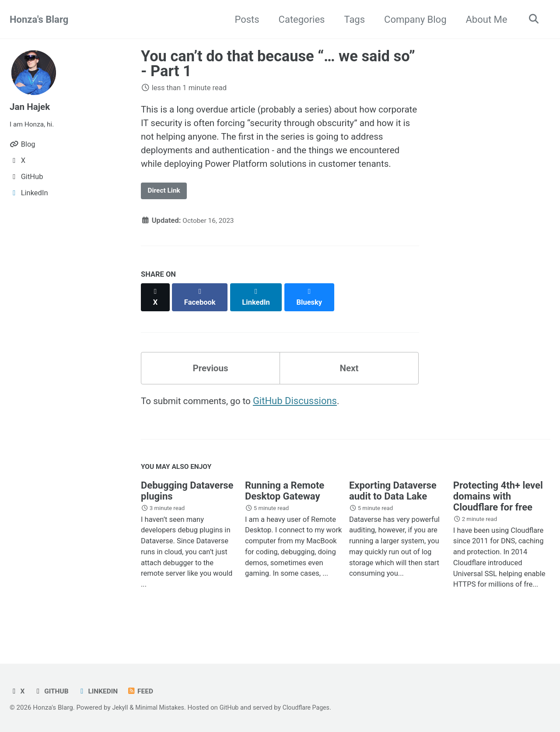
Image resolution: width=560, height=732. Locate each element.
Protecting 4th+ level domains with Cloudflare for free (498, 512)
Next (349, 380)
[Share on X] (156, 313)
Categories (299, 19)
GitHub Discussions (302, 414)
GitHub (52, 691)
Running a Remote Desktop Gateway (285, 507)
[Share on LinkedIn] (259, 313)
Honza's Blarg (39, 19)
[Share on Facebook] (202, 313)
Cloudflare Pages (313, 707)
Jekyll (121, 707)
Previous (211, 380)
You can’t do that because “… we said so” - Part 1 (278, 63)
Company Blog (412, 19)
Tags (352, 19)
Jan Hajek (31, 107)
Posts (244, 19)
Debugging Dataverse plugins (187, 507)
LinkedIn (101, 691)
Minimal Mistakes (163, 707)
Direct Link (166, 211)
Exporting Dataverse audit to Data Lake (393, 507)
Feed (145, 691)
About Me (484, 19)
